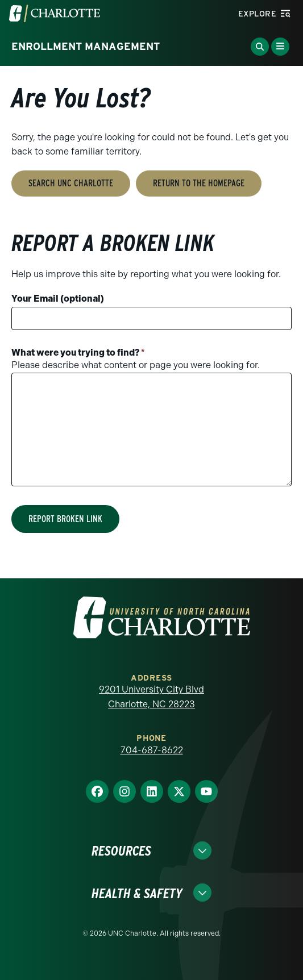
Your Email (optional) (58, 299)
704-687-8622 (152, 750)
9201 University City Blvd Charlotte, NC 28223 (151, 697)
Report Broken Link (65, 519)
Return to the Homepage (199, 183)
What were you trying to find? (78, 353)
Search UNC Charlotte (71, 183)
